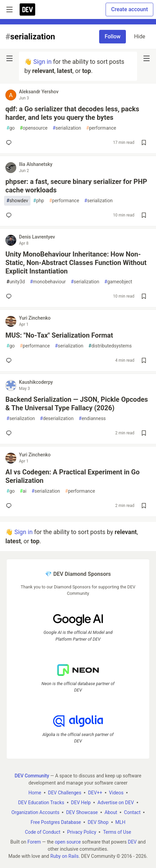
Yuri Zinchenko (35, 318)
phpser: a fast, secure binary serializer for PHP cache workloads (76, 186)
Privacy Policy (82, 832)
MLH (120, 822)
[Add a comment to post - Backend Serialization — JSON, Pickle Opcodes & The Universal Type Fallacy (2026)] (10, 433)
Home (35, 793)
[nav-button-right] (147, 58)
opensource (34, 128)
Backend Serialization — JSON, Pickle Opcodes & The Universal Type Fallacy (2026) (77, 404)
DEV (132, 842)
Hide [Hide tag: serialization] (140, 36)
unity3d (16, 282)
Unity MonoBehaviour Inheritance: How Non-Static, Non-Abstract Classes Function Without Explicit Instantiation (76, 263)
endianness (92, 419)
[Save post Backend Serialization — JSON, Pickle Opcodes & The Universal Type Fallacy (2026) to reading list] (144, 433)
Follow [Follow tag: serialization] (113, 36)
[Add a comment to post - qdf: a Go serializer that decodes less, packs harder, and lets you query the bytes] (10, 143)
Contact (132, 812)
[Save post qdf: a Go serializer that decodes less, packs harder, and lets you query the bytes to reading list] (144, 143)
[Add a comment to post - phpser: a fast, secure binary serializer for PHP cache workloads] (10, 215)
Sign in (42, 62)
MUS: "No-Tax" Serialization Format (59, 335)
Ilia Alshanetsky (36, 164)
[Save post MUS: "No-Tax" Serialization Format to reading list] (144, 360)
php (39, 201)
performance (101, 128)
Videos (116, 793)
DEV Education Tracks (41, 803)
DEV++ (95, 793)
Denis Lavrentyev (37, 237)
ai (23, 491)
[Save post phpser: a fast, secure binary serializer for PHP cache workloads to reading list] (144, 215)
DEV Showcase (82, 812)
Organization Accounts (36, 812)
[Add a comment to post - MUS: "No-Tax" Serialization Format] (10, 360)
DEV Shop (98, 822)
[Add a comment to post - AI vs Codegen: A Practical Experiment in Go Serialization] (10, 506)
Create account (129, 9)
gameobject (118, 282)
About (111, 812)
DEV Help (81, 803)
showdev (17, 201)
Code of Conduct (43, 832)
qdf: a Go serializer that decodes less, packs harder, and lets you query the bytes (72, 113)
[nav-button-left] (9, 58)
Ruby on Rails (65, 856)
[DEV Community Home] (27, 10)
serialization (67, 128)
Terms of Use (117, 832)
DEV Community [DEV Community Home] (32, 776)
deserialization (57, 419)
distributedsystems (110, 346)
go (10, 128)
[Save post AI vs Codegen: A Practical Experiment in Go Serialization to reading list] (144, 506)
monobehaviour (48, 282)
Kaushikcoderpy (36, 382)
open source (68, 842)
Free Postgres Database (56, 822)
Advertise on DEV (116, 803)
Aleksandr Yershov (39, 92)
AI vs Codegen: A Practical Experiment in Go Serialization (73, 476)
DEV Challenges (65, 793)
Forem (34, 842)
